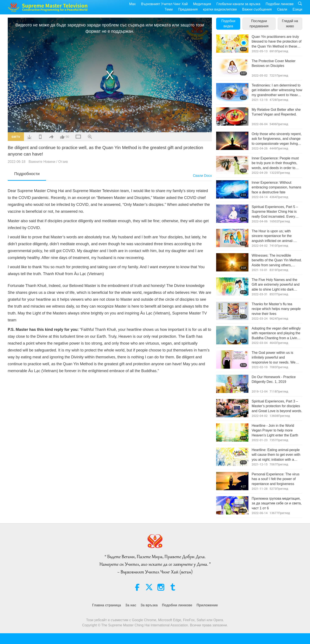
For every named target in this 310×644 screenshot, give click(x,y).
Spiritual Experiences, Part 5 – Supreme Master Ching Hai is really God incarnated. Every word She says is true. (275, 212)
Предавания (188, 9)
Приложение (207, 605)
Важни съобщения (257, 9)
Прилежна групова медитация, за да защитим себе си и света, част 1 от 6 (277, 503)
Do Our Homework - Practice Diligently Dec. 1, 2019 (274, 379)
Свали (282, 9)
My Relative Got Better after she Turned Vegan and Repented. (276, 112)
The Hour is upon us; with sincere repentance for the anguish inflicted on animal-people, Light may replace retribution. (273, 236)
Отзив (63, 162)
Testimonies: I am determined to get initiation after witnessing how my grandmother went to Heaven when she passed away (277, 90)
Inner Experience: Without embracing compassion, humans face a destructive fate (276, 187)
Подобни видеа (228, 24)
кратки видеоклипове (220, 9)
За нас (131, 605)
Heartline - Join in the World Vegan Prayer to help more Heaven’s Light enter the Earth (275, 430)
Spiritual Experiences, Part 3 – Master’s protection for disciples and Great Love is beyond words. (277, 406)
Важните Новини (42, 162)
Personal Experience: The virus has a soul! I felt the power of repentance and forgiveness (276, 479)
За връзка (149, 605)
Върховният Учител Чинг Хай (164, 4)
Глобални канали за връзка (238, 4)
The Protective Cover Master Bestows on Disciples (274, 63)
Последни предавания (259, 24)
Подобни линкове (280, 4)
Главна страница (107, 605)
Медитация (202, 4)
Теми (169, 9)
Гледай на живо (290, 24)
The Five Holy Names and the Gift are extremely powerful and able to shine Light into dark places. (276, 285)
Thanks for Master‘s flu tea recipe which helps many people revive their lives (276, 309)
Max (132, 4)
